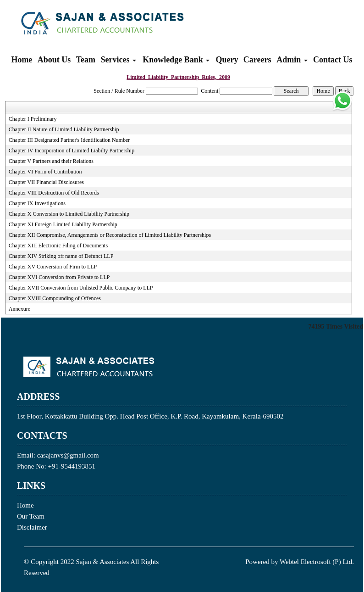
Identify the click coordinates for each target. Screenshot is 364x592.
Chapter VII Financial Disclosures (46, 182)
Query (227, 60)
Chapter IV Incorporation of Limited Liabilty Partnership (72, 151)
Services (119, 60)
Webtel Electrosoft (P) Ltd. (317, 562)
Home (22, 60)
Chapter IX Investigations (37, 203)
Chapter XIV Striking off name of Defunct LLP (61, 256)
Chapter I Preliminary (33, 119)
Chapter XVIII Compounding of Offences (55, 298)
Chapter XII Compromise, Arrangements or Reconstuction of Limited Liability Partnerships (110, 235)
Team (86, 60)
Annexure (19, 309)
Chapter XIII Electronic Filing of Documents (58, 246)
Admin (292, 60)
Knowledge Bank (176, 60)
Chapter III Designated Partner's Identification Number (69, 140)
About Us (54, 60)
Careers (257, 60)
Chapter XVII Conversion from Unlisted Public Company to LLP (81, 288)
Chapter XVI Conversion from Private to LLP (59, 277)
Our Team (31, 516)
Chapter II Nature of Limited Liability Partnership (64, 129)
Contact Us (333, 60)
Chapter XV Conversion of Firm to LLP (53, 267)
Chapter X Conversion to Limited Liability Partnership (69, 214)
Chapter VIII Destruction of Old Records (54, 193)
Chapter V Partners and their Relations (51, 161)
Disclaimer (32, 527)
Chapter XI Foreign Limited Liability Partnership (63, 224)
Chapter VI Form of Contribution (45, 172)
